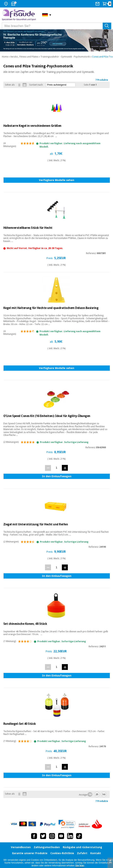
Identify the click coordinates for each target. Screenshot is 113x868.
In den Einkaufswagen (57, 476)
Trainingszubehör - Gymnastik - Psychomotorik (65, 57)
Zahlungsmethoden (47, 847)
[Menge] (56, 468)
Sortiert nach (36, 85)
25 (97, 794)
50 (104, 794)
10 (90, 794)
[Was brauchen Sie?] (57, 26)
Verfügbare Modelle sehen (57, 180)
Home (5, 57)
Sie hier (80, 866)
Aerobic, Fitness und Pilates (24, 57)
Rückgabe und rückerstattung (82, 847)
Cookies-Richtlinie (62, 853)
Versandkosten (21, 847)
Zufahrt (82, 853)
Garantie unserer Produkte (30, 853)
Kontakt (96, 853)
